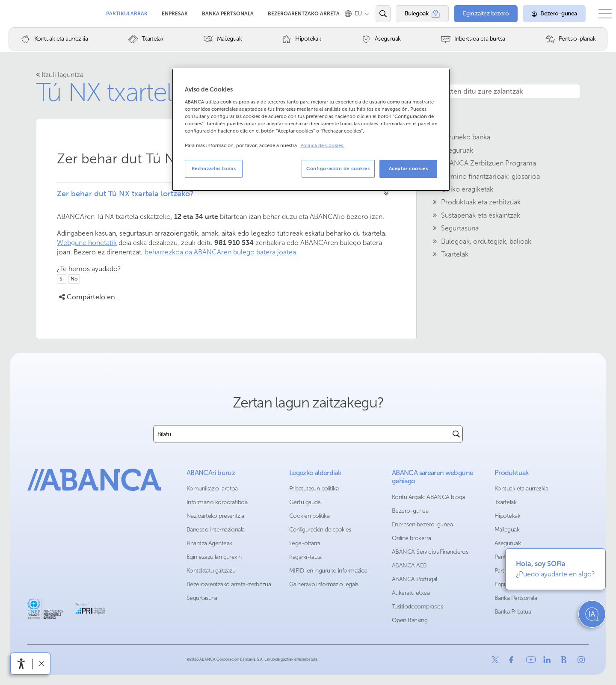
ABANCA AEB (409, 565)
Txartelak (505, 502)
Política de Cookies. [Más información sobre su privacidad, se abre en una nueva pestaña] (322, 146)
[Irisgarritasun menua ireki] (21, 664)
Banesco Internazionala (216, 530)
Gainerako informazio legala (324, 584)
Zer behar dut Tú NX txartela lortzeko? (125, 194)
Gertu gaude (305, 502)
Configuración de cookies (320, 530)
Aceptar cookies (409, 168)
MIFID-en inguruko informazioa (328, 571)
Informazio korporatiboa (217, 502)
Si (62, 279)
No (74, 279)
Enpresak (175, 11)
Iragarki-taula (305, 557)
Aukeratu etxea (411, 593)
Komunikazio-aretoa (212, 489)
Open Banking (410, 620)
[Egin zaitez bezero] (475, 14)
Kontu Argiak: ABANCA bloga (428, 497)
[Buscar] (456, 434)
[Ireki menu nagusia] (599, 14)
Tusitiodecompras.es (417, 607)
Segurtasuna (202, 598)
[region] (311, 130)
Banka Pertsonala (228, 11)
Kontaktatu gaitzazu (211, 571)
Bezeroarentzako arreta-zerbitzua (229, 584)
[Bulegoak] (413, 14)
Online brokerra (412, 538)
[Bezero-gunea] (543, 14)
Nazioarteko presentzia (215, 516)
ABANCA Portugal (415, 579)
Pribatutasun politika (314, 489)
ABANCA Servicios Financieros (430, 552)
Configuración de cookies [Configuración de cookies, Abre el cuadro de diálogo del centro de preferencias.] (338, 168)
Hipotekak (507, 516)
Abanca (22, 13)
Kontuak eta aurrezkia (521, 489)
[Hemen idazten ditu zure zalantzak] (495, 91)
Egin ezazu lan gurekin (214, 557)
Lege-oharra (305, 543)
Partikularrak (127, 11)
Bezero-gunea (410, 511)
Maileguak (507, 530)
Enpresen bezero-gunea (422, 524)
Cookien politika (309, 516)
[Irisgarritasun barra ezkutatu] (41, 663)
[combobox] (302, 434)
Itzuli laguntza (60, 75)
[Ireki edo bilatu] (374, 14)
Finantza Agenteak (209, 543)
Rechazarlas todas (214, 168)
